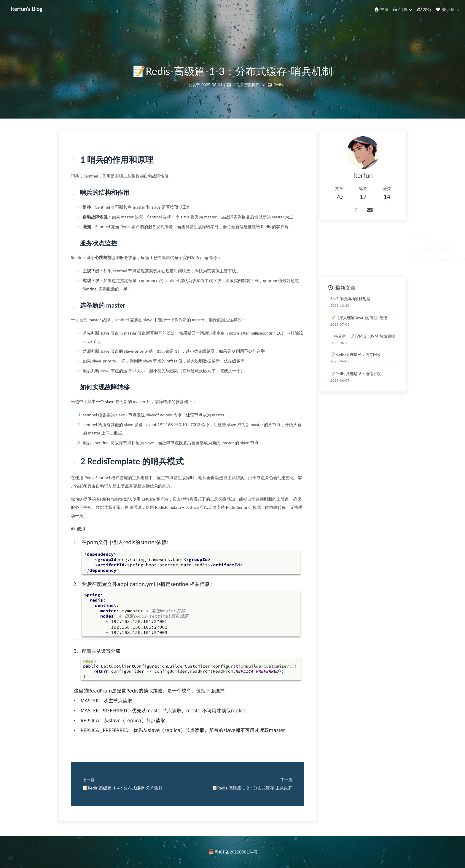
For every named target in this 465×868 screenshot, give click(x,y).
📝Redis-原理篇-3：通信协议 (356, 374)
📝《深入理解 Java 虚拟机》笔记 (359, 318)
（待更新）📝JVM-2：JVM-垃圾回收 (363, 336)
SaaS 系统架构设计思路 (350, 299)
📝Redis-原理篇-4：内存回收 (356, 354)
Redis (278, 85)
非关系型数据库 (246, 85)
